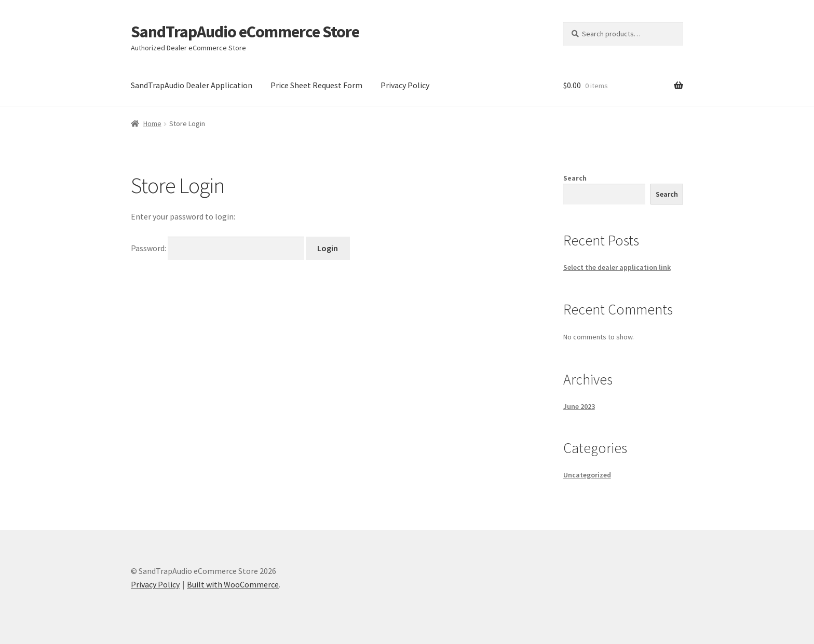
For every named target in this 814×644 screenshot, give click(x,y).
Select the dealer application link (617, 267)
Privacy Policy (405, 85)
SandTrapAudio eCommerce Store (245, 32)
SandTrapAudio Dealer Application (192, 85)
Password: (218, 248)
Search (575, 178)
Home (152, 124)
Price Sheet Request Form (316, 85)
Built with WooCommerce (233, 584)
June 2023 (579, 406)
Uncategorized (587, 475)
